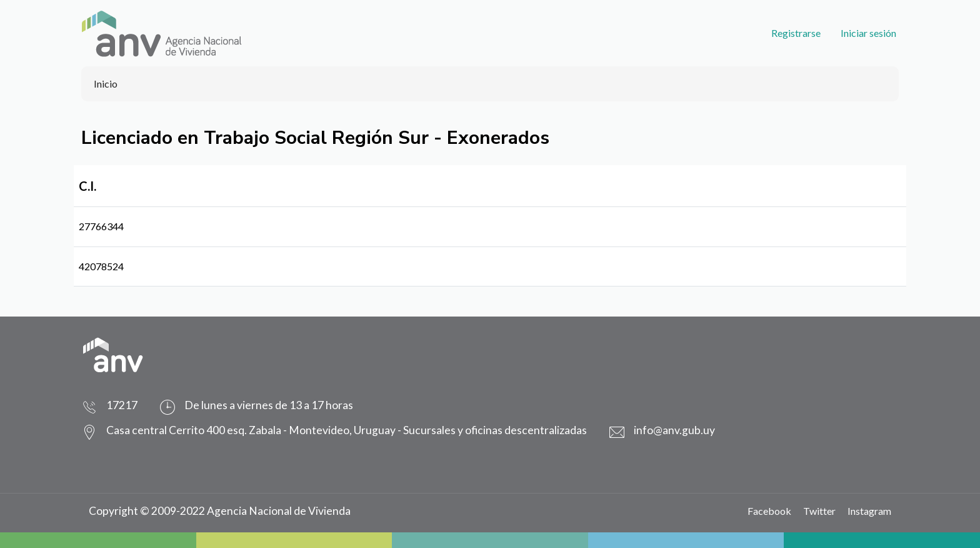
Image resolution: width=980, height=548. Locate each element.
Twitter (819, 511)
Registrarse (796, 33)
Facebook (769, 511)
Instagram (869, 511)
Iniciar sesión (868, 33)
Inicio (106, 84)
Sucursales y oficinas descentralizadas (495, 430)
